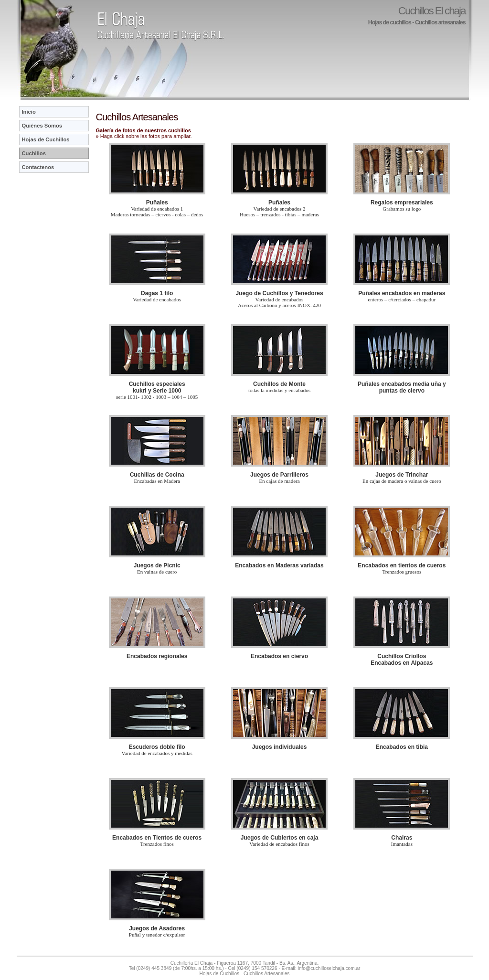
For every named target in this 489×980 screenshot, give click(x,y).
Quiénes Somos (42, 126)
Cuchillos (34, 153)
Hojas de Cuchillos (46, 139)
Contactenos (38, 167)
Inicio (29, 112)
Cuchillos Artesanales (266, 974)
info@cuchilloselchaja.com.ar (329, 968)
